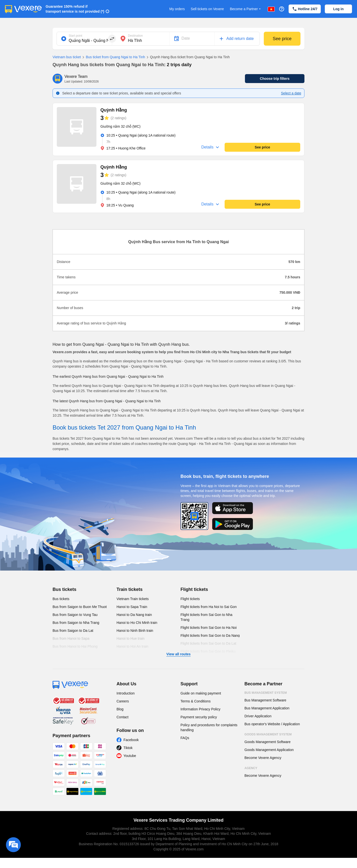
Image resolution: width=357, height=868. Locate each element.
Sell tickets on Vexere (207, 9)
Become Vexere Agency (263, 758)
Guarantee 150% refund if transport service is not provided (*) (75, 9)
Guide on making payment (201, 693)
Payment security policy (199, 717)
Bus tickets (64, 589)
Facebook (131, 740)
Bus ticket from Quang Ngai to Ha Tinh (113, 57)
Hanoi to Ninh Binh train (135, 631)
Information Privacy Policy (200, 709)
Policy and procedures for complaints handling (209, 727)
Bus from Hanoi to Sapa (71, 638)
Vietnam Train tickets (133, 599)
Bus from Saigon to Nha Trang (76, 623)
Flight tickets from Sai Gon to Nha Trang (206, 617)
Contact (122, 717)
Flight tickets (194, 589)
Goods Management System (268, 734)
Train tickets (130, 589)
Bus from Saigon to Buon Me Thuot (80, 607)
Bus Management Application (267, 708)
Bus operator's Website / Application (272, 724)
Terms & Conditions (195, 701)
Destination (135, 36)
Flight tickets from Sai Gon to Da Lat (208, 643)
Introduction (126, 693)
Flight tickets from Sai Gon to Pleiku (208, 651)
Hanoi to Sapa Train (132, 607)
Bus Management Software (265, 700)
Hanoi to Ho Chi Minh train (137, 623)
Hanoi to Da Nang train (134, 615)
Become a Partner (246, 9)
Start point (75, 36)
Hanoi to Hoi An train (132, 646)
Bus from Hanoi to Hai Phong (75, 646)
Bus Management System (266, 693)
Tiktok (128, 748)
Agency (251, 768)
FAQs (185, 738)
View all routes (178, 654)
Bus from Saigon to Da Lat (73, 631)
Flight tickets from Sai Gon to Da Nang (210, 636)
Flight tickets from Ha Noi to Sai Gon (208, 607)
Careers (123, 701)
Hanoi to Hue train (131, 638)
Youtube (130, 756)
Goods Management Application (269, 750)
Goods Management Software (268, 742)
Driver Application (258, 716)
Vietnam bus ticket (67, 57)
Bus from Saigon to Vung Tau (75, 615)
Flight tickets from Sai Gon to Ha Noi (208, 628)
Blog (120, 709)
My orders (177, 9)
